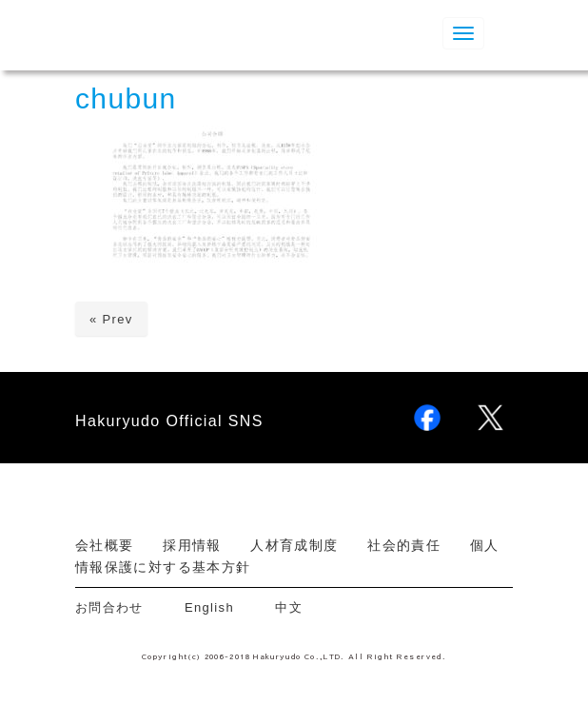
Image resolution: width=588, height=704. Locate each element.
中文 (289, 607)
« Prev (111, 319)
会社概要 (104, 545)
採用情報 (192, 545)
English (209, 607)
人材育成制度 (294, 545)
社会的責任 (404, 545)
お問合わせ (116, 607)
